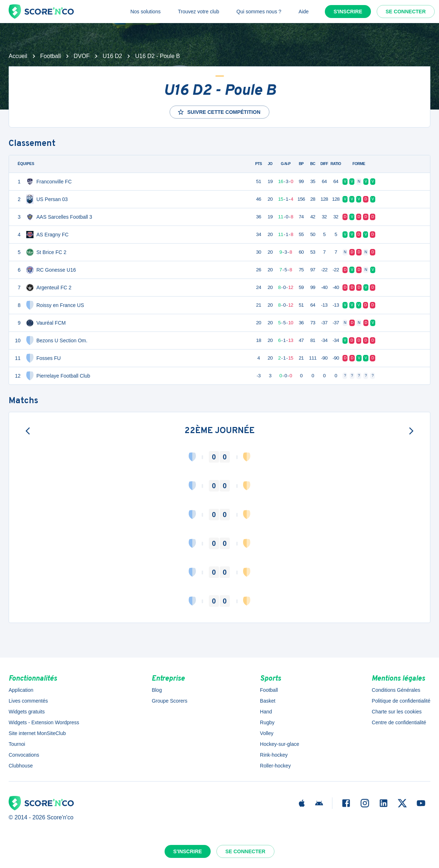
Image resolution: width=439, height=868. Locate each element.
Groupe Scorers (169, 701)
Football (51, 56)
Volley (267, 733)
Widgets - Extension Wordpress (44, 722)
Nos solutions (145, 12)
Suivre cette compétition (219, 112)
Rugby (267, 722)
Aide (304, 12)
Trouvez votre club (199, 12)
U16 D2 (112, 56)
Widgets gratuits (27, 712)
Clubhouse (21, 766)
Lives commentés (28, 701)
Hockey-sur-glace (280, 744)
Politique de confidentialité (401, 701)
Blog (157, 690)
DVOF (82, 56)
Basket (268, 701)
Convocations (24, 755)
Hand (266, 712)
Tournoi (17, 744)
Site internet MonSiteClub (37, 733)
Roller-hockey (276, 766)
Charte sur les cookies (397, 712)
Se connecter (406, 12)
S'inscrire (348, 12)
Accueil (18, 56)
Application (21, 690)
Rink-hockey (274, 755)
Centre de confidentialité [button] (399, 722)
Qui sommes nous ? (259, 12)
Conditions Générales (396, 690)
